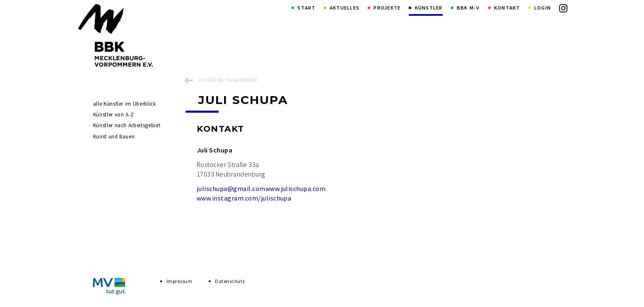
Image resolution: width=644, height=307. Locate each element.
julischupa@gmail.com (231, 189)
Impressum (179, 281)
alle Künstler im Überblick (125, 104)
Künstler (429, 8)
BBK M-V (468, 8)
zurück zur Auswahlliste (228, 80)
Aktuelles (345, 8)
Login (543, 8)
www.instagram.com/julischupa (244, 198)
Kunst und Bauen (114, 137)
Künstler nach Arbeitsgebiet (127, 125)
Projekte (387, 8)
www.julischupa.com (296, 189)
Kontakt (507, 8)
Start (306, 8)
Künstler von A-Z (114, 115)
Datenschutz (230, 281)
